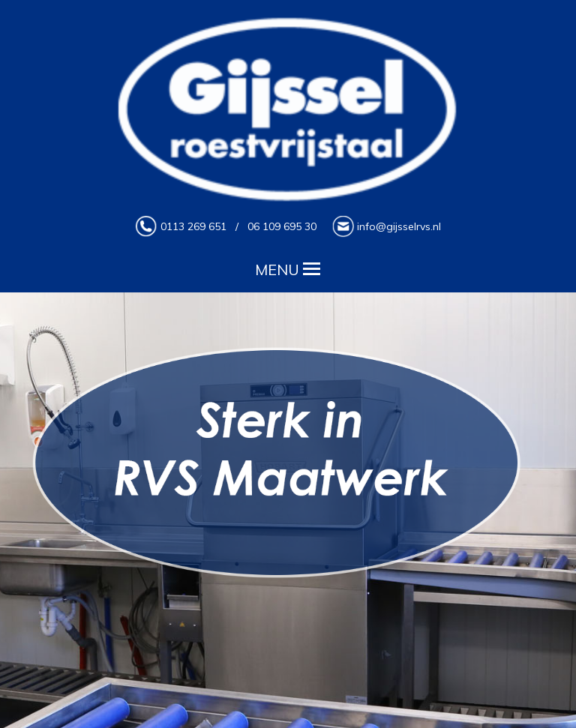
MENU (288, 268)
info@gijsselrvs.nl (399, 226)
